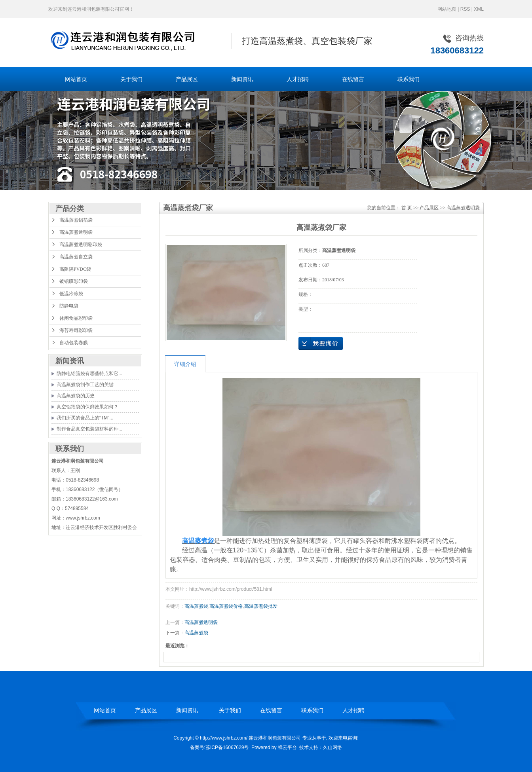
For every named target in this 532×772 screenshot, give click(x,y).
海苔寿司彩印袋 (76, 330)
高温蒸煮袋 (196, 606)
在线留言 (353, 79)
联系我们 (408, 79)
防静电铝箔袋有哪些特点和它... (89, 374)
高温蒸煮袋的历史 (76, 396)
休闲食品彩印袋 (76, 318)
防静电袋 (69, 306)
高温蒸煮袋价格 (226, 606)
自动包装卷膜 (74, 343)
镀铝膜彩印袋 (74, 281)
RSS (465, 9)
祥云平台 (287, 747)
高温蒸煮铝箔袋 (76, 220)
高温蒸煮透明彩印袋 (81, 245)
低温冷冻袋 (71, 294)
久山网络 (332, 747)
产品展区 (187, 79)
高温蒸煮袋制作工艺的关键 (85, 385)
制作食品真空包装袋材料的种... (89, 429)
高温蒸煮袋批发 (261, 606)
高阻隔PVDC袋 (75, 269)
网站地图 (447, 9)
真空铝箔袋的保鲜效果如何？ (87, 407)
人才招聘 (298, 79)
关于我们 (131, 79)
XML (479, 9)
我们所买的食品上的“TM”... (85, 418)
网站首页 (76, 79)
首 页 (407, 208)
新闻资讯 (242, 79)
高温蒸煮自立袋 (76, 257)
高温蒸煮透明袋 (76, 232)
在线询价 (321, 343)
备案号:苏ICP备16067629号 (219, 747)
